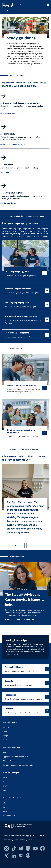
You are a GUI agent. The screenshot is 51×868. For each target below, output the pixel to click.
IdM (5, 790)
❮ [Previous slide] (6, 545)
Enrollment (5, 172)
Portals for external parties (13, 798)
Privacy (42, 836)
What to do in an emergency (21, 836)
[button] (25, 291)
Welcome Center (9, 761)
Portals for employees (11, 773)
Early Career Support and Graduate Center (18, 765)
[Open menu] (48, 5)
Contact (7, 836)
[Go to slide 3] (29, 545)
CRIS (5, 752)
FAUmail (6, 727)
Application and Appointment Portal (16, 757)
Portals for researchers (12, 747)
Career (6, 811)
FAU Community (9, 816)
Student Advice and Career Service (18, 620)
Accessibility (9, 840)
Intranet (6, 782)
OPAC (5, 740)
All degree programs (8, 113)
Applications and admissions (11, 144)
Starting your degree (8, 203)
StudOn (6, 731)
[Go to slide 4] (36, 545)
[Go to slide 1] (15, 545)
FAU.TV (6, 786)
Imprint (35, 836)
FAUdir (6, 778)
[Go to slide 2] (22, 545)
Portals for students (11, 722)
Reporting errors (26, 840)
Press (5, 807)
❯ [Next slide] (45, 545)
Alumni (6, 803)
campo (6, 736)
